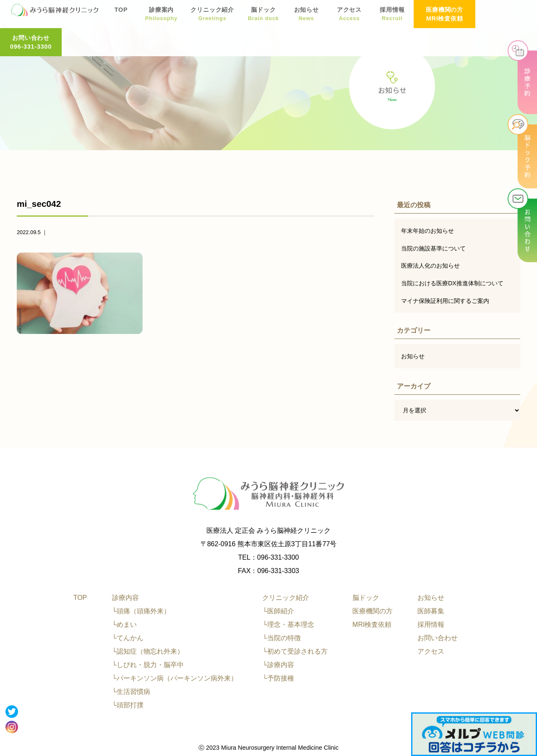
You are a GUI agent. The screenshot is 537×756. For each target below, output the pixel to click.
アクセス (349, 15)
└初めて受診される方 (295, 651)
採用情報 (392, 15)
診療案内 (161, 15)
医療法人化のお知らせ (430, 266)
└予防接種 (278, 678)
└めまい (124, 624)
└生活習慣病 (131, 692)
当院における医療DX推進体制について (452, 283)
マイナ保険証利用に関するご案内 (445, 301)
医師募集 (431, 611)
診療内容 (125, 598)
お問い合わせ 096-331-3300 (506, 14)
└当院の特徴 (281, 638)
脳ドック (263, 15)
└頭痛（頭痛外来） (141, 611)
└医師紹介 (278, 611)
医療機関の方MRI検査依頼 (373, 618)
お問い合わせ (438, 638)
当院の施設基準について (433, 248)
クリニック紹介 (212, 15)
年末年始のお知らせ (428, 231)
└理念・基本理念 (288, 624)
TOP (121, 15)
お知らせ (306, 15)
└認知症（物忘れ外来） (148, 651)
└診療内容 (278, 665)
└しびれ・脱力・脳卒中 (148, 665)
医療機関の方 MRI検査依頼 (444, 14)
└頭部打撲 (128, 705)
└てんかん (128, 638)
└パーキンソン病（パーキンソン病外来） (175, 678)
